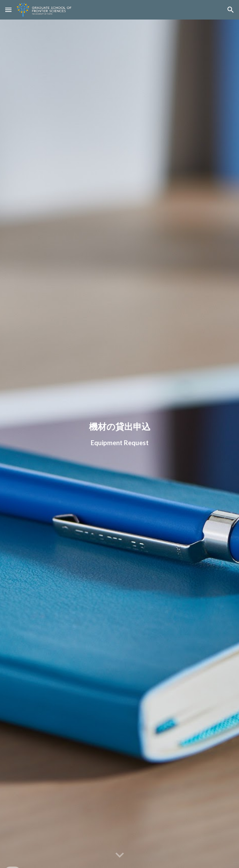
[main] (119, 434)
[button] (8, 10)
